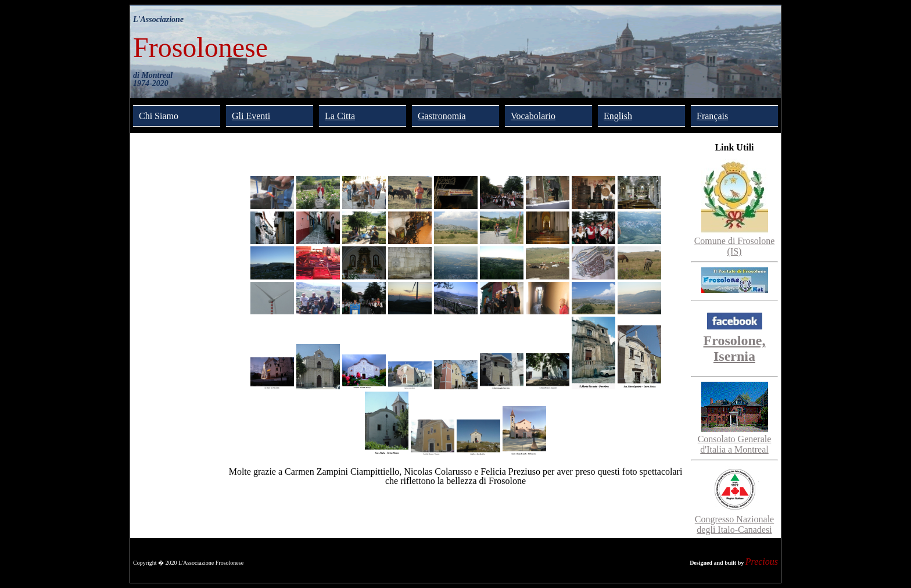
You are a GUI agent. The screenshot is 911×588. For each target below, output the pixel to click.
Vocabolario (533, 116)
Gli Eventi (251, 116)
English (618, 116)
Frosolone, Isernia (735, 340)
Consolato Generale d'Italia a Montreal (735, 439)
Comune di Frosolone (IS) (735, 241)
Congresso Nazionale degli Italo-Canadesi (734, 519)
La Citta (340, 116)
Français (712, 116)
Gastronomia (442, 116)
